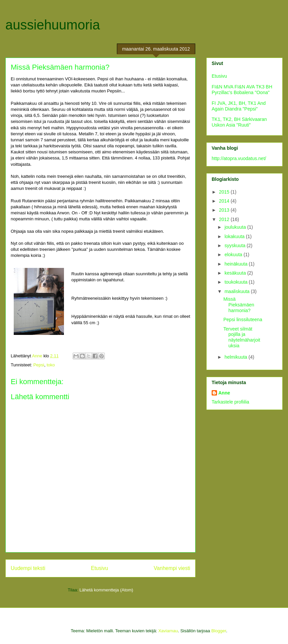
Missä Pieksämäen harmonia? (239, 305)
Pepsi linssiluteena (243, 319)
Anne (224, 393)
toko (51, 365)
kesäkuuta (236, 273)
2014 (225, 201)
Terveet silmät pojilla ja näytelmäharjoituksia (242, 337)
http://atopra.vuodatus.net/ (239, 158)
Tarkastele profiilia (230, 402)
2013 (225, 210)
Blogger (219, 631)
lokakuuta (235, 236)
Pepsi (39, 365)
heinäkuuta (236, 264)
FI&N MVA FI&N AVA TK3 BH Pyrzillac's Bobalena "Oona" (242, 90)
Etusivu (100, 568)
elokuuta (234, 255)
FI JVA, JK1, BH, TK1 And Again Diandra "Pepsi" (239, 106)
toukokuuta (236, 282)
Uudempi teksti (28, 568)
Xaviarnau (168, 631)
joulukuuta (236, 227)
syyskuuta (235, 245)
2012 (225, 219)
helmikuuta (236, 357)
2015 (225, 192)
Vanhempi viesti (172, 568)
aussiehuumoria (53, 25)
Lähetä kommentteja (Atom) (106, 590)
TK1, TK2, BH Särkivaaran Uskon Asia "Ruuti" (239, 122)
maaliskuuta (238, 291)
